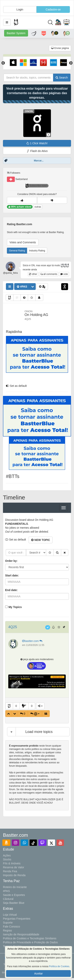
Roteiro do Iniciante (15, 887)
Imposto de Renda (14, 875)
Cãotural (8, 899)
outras (38, 207)
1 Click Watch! (37, 143)
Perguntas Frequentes (17, 919)
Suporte (8, 923)
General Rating (17, 251)
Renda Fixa (10, 871)
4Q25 (13, 627)
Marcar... (39, 161)
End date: (11, 590)
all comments (49, 274)
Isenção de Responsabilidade (21, 934)
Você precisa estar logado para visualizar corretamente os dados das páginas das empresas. (37, 93)
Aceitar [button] (38, 973)
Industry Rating (37, 251)
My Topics (15, 607)
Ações (7, 855)
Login (20, 9)
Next (71, 63)
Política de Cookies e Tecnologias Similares (30, 938)
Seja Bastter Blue (14, 903)
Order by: (11, 561)
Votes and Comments (23, 242)
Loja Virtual (10, 915)
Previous (3, 63)
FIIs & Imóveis (12, 863)
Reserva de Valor (14, 867)
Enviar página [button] (60, 48)
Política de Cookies (59, 966)
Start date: (12, 575)
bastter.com (33, 641)
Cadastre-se (53, 9)
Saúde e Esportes (14, 895)
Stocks (7, 859)
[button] (7, 22)
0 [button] (16, 706)
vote (64, 274)
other (33, 274)
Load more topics (39, 732)
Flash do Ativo (37, 151)
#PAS (6, 891)
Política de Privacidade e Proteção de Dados (30, 942)
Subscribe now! (36, 186)
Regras (7, 930)
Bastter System (16, 33)
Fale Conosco (11, 927)
